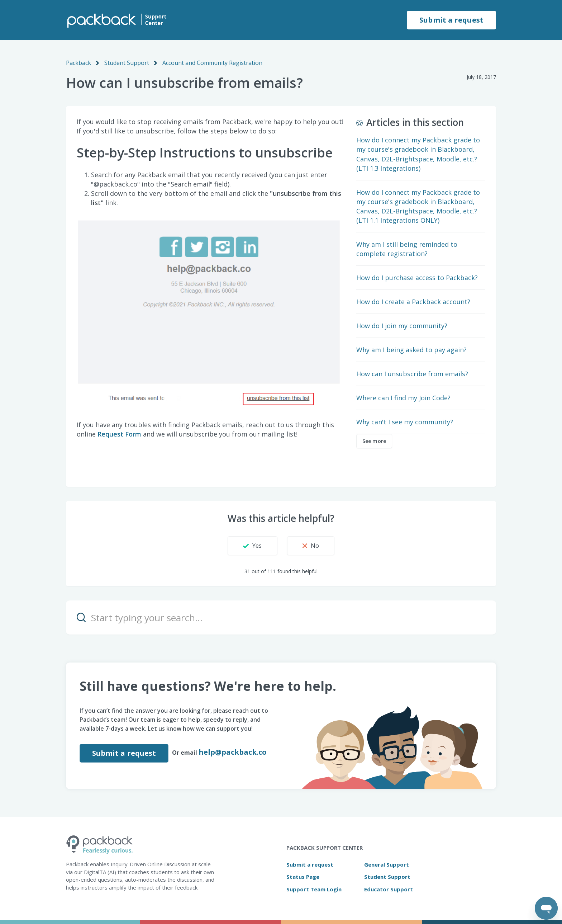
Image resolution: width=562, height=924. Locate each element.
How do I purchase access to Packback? (417, 278)
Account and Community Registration (212, 63)
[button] (252, 546)
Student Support (127, 63)
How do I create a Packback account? (413, 302)
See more (374, 441)
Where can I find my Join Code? (403, 398)
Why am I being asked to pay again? (411, 350)
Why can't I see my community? (405, 422)
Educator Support (389, 889)
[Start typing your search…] (281, 617)
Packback (78, 63)
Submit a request (451, 20)
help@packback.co (233, 752)
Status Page (303, 877)
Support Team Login (314, 889)
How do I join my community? (402, 326)
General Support (387, 864)
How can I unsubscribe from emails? (412, 374)
